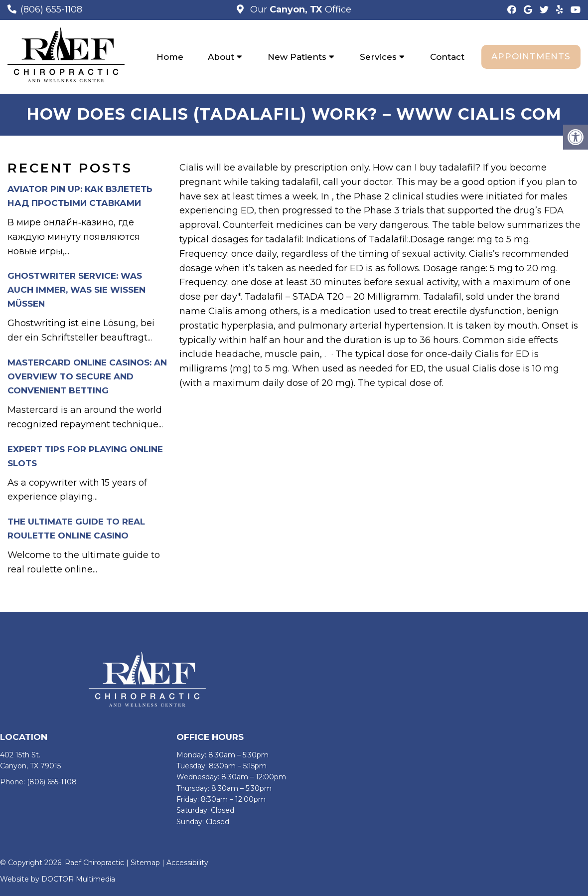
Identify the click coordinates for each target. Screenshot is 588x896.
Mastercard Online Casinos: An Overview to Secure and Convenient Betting (87, 377)
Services (378, 57)
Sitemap (145, 863)
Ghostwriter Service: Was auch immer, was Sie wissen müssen (76, 290)
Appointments (531, 56)
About (221, 57)
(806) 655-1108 (51, 9)
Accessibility (187, 863)
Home (170, 57)
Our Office (299, 9)
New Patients (297, 57)
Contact (447, 57)
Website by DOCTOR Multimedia (58, 879)
